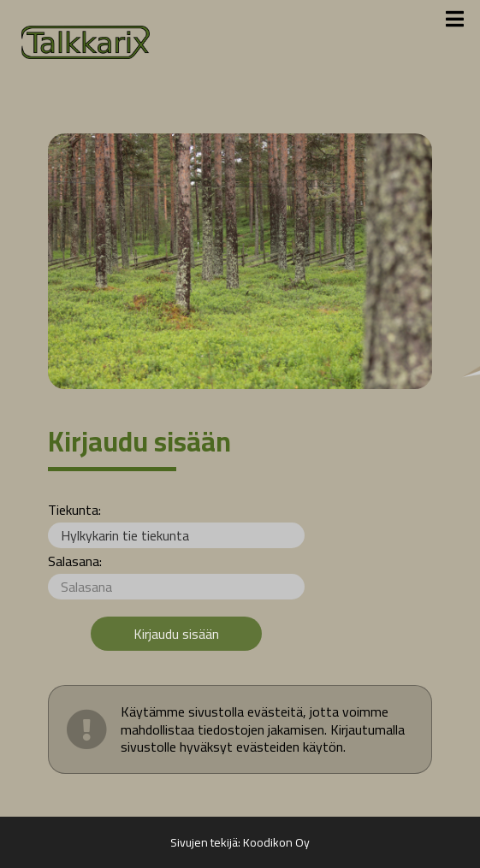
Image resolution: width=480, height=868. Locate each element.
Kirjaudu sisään (176, 634)
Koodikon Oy (276, 842)
